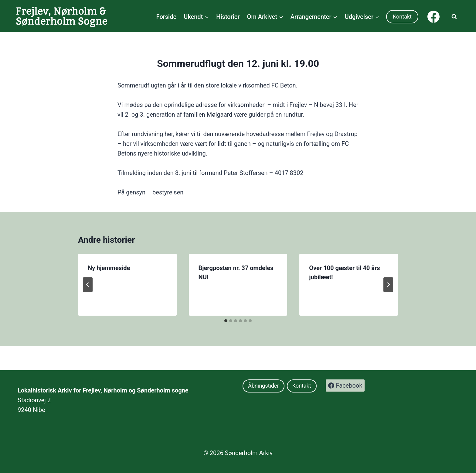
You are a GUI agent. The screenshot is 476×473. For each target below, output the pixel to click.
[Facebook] (433, 17)
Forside (167, 17)
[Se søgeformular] (454, 17)
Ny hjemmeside (109, 268)
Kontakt (402, 17)
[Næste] (388, 285)
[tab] (226, 321)
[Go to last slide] (88, 285)
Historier (228, 17)
